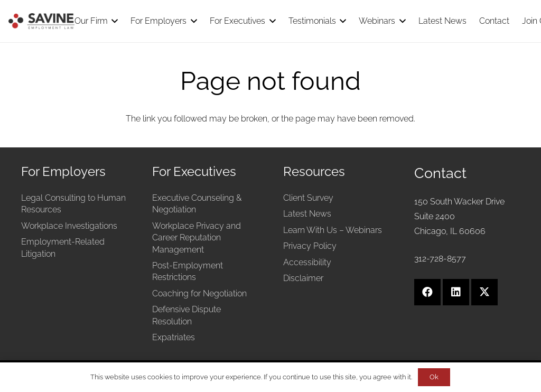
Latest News (307, 214)
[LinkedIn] (456, 292)
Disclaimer (303, 278)
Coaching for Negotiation (199, 293)
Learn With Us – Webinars (333, 230)
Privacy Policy (310, 246)
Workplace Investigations (69, 226)
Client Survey (308, 198)
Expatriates (174, 337)
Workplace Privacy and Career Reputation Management (197, 238)
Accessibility (307, 262)
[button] (113, 21)
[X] (484, 292)
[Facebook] (427, 292)
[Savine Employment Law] (41, 21)
